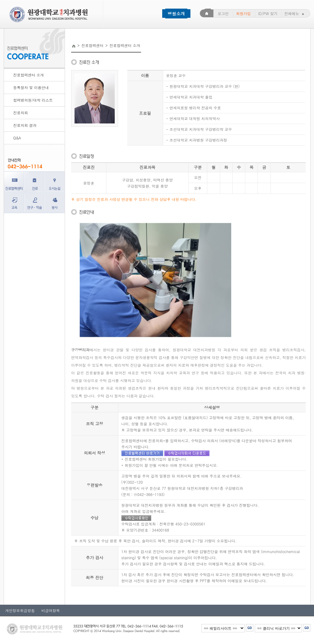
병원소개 (176, 14)
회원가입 (243, 13)
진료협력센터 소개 (29, 75)
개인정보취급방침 (20, 610)
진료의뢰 (21, 113)
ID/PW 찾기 (268, 13)
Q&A (17, 138)
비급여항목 (49, 610)
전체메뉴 (295, 13)
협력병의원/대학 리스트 (33, 100)
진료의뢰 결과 (25, 125)
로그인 (223, 13)
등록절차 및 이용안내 (31, 87)
